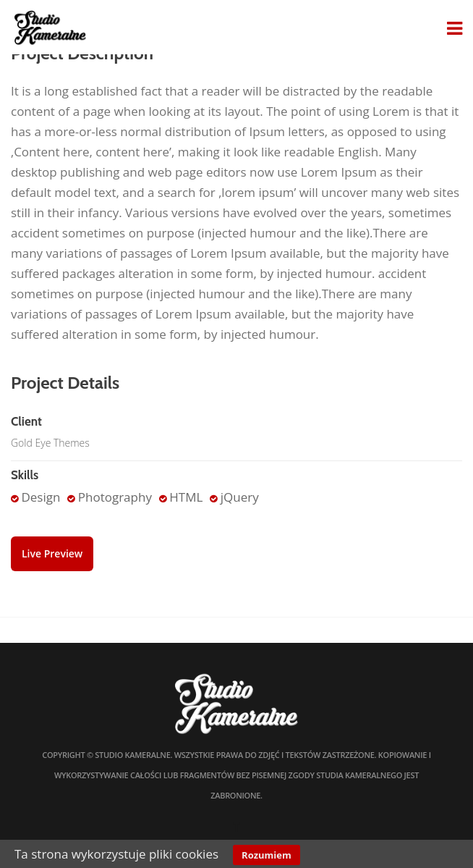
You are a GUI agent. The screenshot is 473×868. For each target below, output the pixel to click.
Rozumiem (267, 855)
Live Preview (52, 553)
